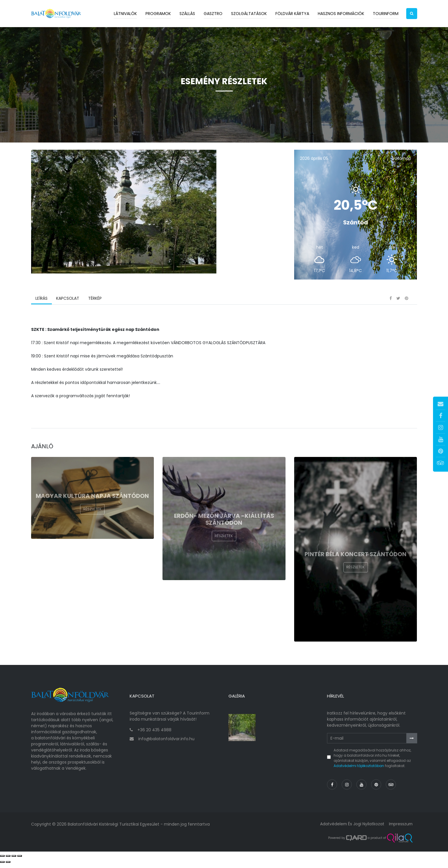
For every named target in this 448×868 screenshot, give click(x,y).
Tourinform (386, 14)
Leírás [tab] (41, 304)
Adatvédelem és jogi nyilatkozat (351, 828)
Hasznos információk (341, 14)
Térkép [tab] (95, 304)
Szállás (187, 14)
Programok (158, 14)
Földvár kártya (292, 14)
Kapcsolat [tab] (68, 304)
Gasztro (213, 14)
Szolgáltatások (249, 14)
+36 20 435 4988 (154, 734)
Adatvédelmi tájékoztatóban (359, 770)
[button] (412, 14)
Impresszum (400, 828)
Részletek (92, 515)
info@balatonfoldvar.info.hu (166, 743)
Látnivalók (125, 14)
